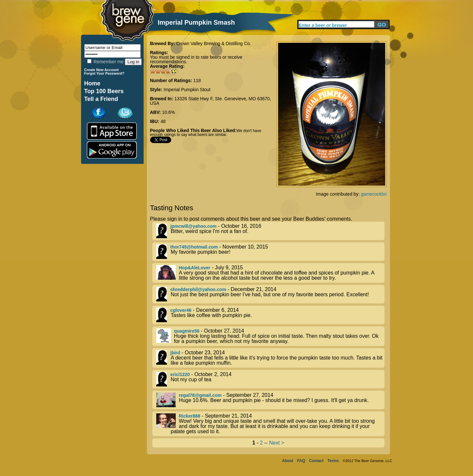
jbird (175, 353)
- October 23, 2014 (270, 358)
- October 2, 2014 (270, 379)
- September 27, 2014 (270, 400)
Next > (277, 443)
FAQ (301, 461)
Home (92, 83)
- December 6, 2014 (270, 315)
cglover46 (181, 310)
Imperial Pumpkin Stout (187, 90)
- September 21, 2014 (270, 424)
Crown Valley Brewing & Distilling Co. (213, 43)
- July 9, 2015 (270, 273)
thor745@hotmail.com (194, 247)
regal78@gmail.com (200, 395)
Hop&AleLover (195, 268)
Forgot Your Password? (104, 73)
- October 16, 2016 (270, 231)
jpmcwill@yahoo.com (193, 226)
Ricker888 (190, 416)
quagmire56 (187, 331)
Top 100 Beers (104, 91)
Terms (333, 461)
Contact (316, 461)
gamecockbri (374, 194)
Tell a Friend (101, 99)
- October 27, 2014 (270, 336)
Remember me (105, 62)
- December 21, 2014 (270, 294)
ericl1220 (180, 374)
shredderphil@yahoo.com (198, 289)
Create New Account (102, 70)
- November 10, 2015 (270, 252)
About (288, 461)
